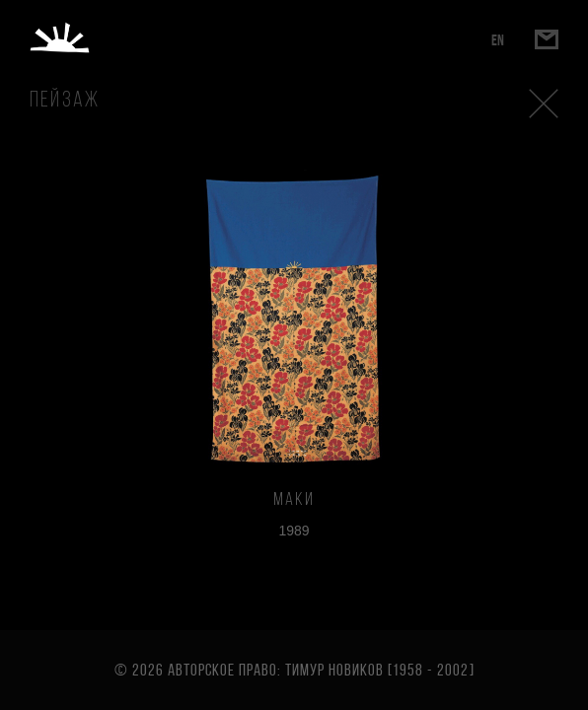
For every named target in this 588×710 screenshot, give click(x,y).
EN (498, 40)
